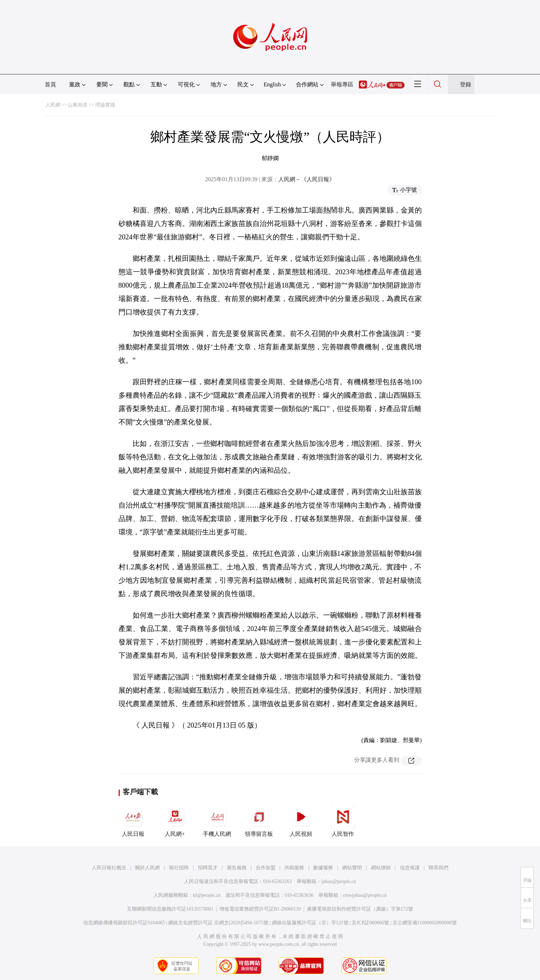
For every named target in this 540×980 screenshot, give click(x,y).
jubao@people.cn (339, 881)
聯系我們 (438, 868)
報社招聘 (179, 868)
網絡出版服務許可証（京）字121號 (310, 923)
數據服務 (323, 868)
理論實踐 (105, 105)
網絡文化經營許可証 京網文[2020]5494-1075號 (218, 923)
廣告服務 (237, 868)
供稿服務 (294, 868)
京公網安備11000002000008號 (424, 923)
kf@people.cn (207, 895)
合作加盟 (266, 868)
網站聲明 (352, 868)
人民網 (53, 105)
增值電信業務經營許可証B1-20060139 (260, 909)
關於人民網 (147, 868)
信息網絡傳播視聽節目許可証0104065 (124, 923)
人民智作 (343, 821)
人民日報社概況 (109, 868)
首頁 (50, 84)
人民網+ (175, 821)
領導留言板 (259, 821)
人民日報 (133, 821)
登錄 (466, 84)
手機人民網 (217, 821)
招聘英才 (208, 868)
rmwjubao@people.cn (365, 895)
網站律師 (381, 868)
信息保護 (410, 868)
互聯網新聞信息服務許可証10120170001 (170, 909)
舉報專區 (342, 84)
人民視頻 (301, 821)
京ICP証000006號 (370, 923)
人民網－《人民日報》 (307, 179)
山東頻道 (78, 105)
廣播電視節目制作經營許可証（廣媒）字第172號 (360, 909)
